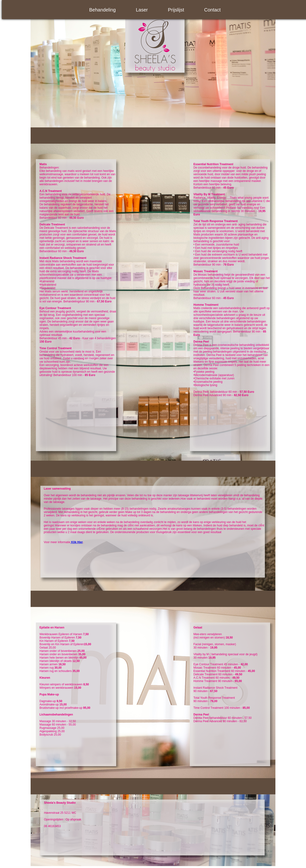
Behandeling (102, 10)
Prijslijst (176, 10)
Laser (142, 10)
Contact (212, 10)
